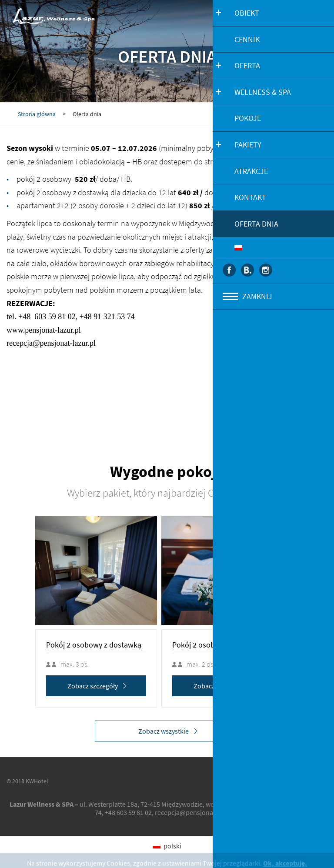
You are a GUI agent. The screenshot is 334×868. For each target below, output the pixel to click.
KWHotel (37, 781)
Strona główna (37, 114)
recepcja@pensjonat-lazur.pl (197, 812)
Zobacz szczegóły (107, 686)
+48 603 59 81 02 (128, 812)
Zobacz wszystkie (169, 731)
